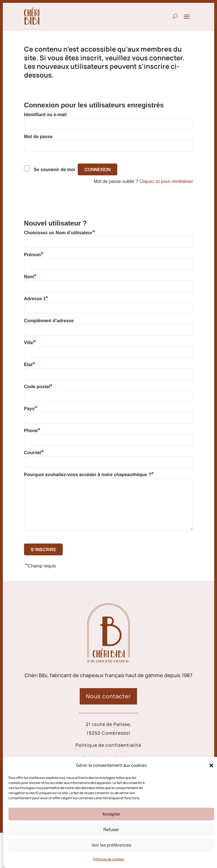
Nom (30, 277)
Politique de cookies (108, 859)
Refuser (111, 830)
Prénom (34, 255)
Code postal (38, 386)
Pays (31, 408)
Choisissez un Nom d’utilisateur (59, 233)
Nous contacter (108, 696)
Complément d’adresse (49, 321)
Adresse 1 (36, 299)
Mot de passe (38, 137)
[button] (211, 765)
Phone (32, 430)
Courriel (34, 452)
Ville (30, 343)
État (30, 365)
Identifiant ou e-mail (45, 115)
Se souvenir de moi (54, 170)
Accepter (111, 814)
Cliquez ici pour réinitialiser (166, 181)
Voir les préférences (111, 845)
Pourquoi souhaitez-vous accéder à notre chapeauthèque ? (89, 474)
